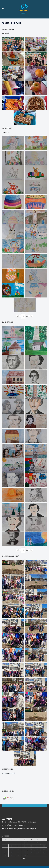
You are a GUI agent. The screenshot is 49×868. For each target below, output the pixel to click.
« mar (24, 858)
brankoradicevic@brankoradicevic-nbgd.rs (21, 828)
